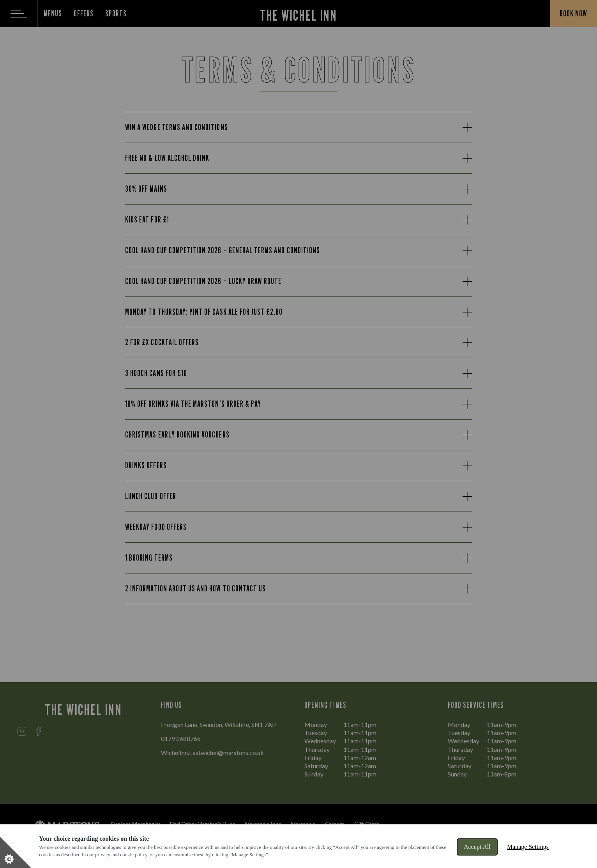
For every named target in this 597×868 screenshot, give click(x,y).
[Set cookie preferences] (16, 852)
